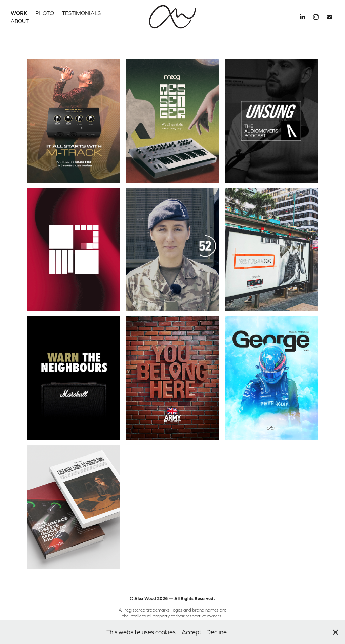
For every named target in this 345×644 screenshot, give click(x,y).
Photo (45, 13)
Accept (192, 632)
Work (19, 13)
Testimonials (81, 13)
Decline (217, 632)
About (20, 21)
